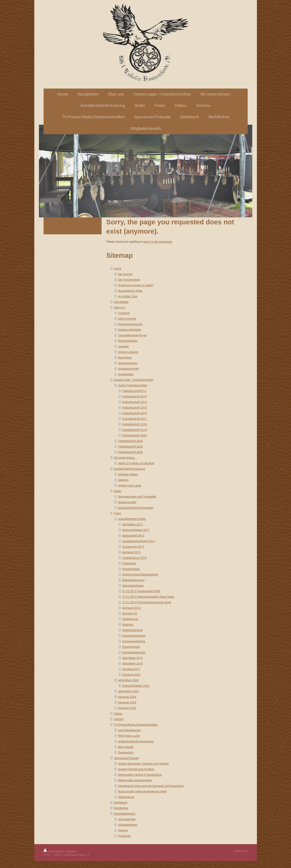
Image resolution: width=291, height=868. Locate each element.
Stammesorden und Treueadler (137, 496)
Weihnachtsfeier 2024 (136, 686)
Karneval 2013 (131, 552)
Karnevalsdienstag (134, 652)
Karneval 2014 (131, 608)
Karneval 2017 (131, 669)
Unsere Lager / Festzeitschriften (134, 380)
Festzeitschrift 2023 (135, 435)
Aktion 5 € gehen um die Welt (136, 463)
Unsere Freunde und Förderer (136, 769)
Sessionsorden (127, 502)
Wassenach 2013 (133, 547)
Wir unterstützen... (125, 458)
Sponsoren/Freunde (126, 758)
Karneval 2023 (131, 674)
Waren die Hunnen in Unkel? (136, 285)
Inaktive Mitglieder (130, 330)
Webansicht (241, 851)
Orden (118, 491)
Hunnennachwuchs (130, 324)
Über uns (119, 307)
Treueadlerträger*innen (132, 335)
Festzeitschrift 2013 (135, 396)
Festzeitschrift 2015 (135, 407)
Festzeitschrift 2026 (130, 452)
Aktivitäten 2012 (133, 524)
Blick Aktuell (126, 747)
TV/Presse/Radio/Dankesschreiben (136, 725)
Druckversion (54, 851)
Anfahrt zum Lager (130, 485)
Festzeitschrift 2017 (135, 419)
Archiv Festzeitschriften (133, 385)
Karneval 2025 (127, 702)
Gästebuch (121, 802)
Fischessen (129, 563)
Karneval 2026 (127, 708)
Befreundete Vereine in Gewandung (140, 775)
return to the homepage (158, 242)
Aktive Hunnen (127, 318)
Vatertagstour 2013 (134, 558)
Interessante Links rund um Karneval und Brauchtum (151, 786)
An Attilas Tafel (128, 296)
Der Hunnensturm (129, 280)
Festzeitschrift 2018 (135, 424)
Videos (118, 713)
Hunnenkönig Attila (130, 291)
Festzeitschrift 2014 (135, 402)
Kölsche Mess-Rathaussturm (140, 574)
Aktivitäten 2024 (128, 680)
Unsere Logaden (128, 352)
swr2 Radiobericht (129, 730)
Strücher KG (130, 613)
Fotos (117, 513)
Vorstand (124, 313)
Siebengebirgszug (133, 580)
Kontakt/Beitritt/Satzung (129, 469)
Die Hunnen (125, 274)
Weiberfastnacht (133, 630)
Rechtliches (121, 808)
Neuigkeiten (121, 302)
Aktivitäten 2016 (133, 663)
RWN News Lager (129, 736)
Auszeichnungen (128, 369)
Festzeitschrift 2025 (130, 446)
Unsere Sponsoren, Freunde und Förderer (143, 763)
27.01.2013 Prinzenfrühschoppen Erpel (147, 602)
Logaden (123, 346)
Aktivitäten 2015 (133, 658)
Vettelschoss (130, 619)
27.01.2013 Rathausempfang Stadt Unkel (148, 597)
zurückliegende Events (132, 519)
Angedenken (126, 374)
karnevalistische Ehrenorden (136, 508)
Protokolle (124, 836)
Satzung (123, 480)
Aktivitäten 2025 (128, 691)
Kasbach (128, 624)
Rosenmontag (131, 569)
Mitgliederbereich (125, 814)
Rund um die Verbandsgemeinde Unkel (142, 791)
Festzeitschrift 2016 (135, 413)
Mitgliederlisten (128, 825)
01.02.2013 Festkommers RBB (141, 591)
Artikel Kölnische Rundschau (136, 741)
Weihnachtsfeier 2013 (136, 530)
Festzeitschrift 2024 (130, 441)
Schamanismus (128, 363)
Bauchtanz (125, 357)
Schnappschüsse (133, 585)
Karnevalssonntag (134, 641)
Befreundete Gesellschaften (135, 780)
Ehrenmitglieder (128, 341)
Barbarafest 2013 (133, 535)
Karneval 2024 (127, 697)
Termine (119, 719)
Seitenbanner (126, 797)
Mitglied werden (128, 474)
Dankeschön (126, 752)
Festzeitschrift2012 (134, 391)
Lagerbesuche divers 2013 (139, 541)
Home (118, 268)
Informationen (127, 819)
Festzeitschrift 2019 (135, 430)
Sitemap (71, 851)
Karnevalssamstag (134, 636)
